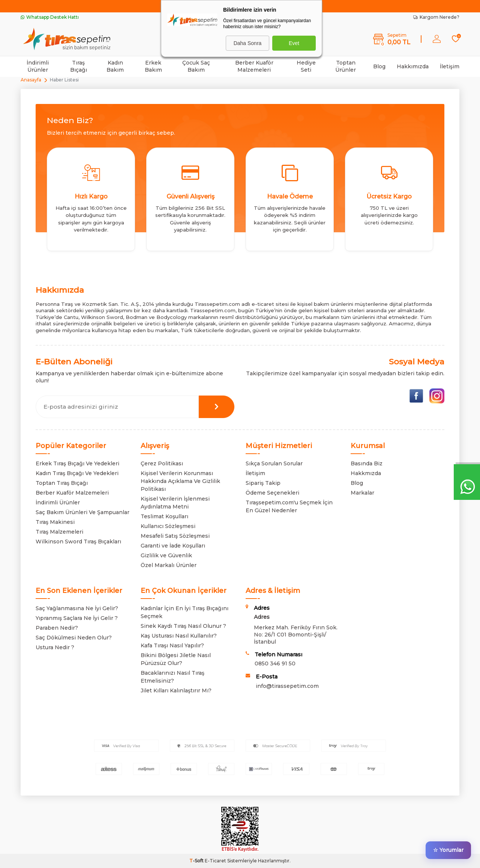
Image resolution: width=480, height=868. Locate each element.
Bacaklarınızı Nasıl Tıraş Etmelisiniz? (172, 677)
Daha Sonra (248, 43)
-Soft (197, 861)
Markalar (362, 493)
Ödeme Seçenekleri (272, 493)
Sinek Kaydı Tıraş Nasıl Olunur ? (183, 626)
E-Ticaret (215, 861)
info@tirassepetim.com (287, 686)
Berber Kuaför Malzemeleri (254, 66)
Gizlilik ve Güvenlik (166, 555)
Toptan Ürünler (346, 66)
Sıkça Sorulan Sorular (274, 463)
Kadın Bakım (115, 66)
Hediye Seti (306, 66)
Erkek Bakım (153, 66)
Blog (379, 66)
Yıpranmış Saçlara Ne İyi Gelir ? (77, 618)
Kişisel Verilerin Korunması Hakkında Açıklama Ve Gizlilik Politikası (180, 481)
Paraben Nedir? (57, 628)
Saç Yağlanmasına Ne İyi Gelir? (77, 608)
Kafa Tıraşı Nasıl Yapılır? (172, 645)
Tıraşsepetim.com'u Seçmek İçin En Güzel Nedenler (289, 506)
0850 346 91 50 (275, 663)
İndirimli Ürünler (38, 66)
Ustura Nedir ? (55, 647)
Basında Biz (367, 463)
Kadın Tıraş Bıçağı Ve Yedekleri (77, 473)
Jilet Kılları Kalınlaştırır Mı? (176, 690)
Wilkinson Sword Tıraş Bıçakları (78, 542)
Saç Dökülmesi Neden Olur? (74, 638)
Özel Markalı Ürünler (169, 565)
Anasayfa (31, 80)
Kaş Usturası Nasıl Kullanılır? (179, 636)
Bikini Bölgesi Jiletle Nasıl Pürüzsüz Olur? (176, 659)
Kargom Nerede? (436, 17)
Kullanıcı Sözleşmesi (168, 526)
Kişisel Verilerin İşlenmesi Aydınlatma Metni (175, 503)
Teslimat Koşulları (164, 516)
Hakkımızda (413, 66)
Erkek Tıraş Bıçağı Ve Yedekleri (77, 463)
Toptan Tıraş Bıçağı (62, 483)
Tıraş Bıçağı (79, 66)
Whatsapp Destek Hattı (50, 17)
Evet (294, 43)
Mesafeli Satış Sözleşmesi (175, 536)
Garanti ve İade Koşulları (173, 546)
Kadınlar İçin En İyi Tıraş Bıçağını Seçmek (184, 612)
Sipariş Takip (263, 483)
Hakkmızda (366, 473)
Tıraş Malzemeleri (59, 532)
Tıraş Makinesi (55, 522)
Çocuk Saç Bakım (196, 66)
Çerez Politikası (162, 463)
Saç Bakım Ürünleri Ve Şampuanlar (82, 512)
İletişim (450, 66)
